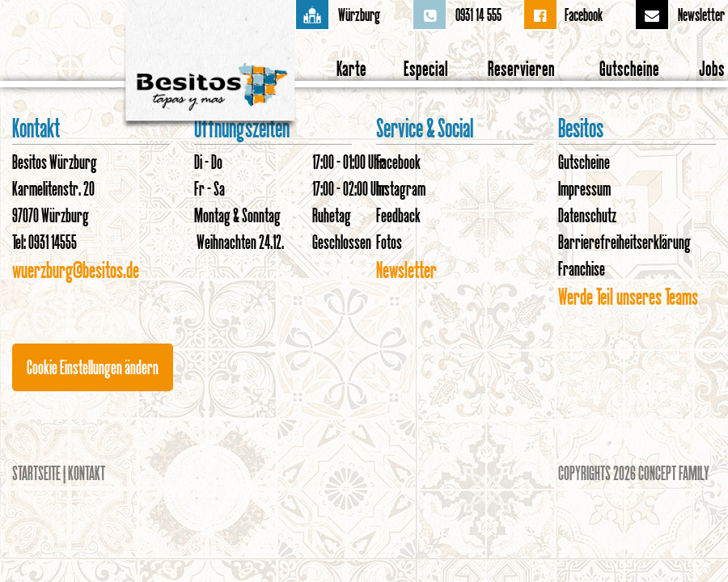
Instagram (401, 188)
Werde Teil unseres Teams (628, 296)
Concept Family (674, 473)
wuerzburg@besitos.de (76, 270)
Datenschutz (587, 215)
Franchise (582, 268)
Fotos (389, 242)
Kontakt (87, 473)
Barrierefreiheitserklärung (624, 242)
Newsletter (701, 15)
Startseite (36, 473)
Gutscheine (584, 162)
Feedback (398, 215)
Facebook (584, 15)
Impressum (584, 188)
